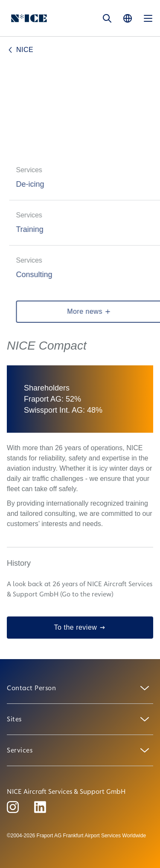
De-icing (36, 184)
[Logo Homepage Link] (29, 18)
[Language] (128, 18)
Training (35, 229)
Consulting (40, 275)
